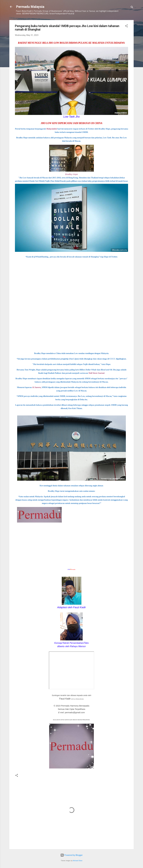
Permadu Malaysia (30, 7)
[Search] (132, 8)
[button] (126, 26)
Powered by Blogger (72, 855)
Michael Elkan (78, 861)
